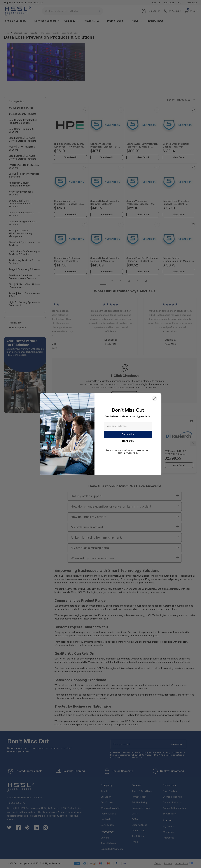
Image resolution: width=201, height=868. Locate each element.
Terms (121, 453)
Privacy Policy (132, 453)
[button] (155, 398)
